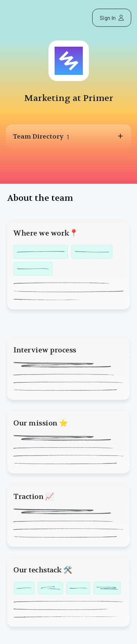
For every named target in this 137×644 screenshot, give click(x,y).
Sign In (112, 18)
